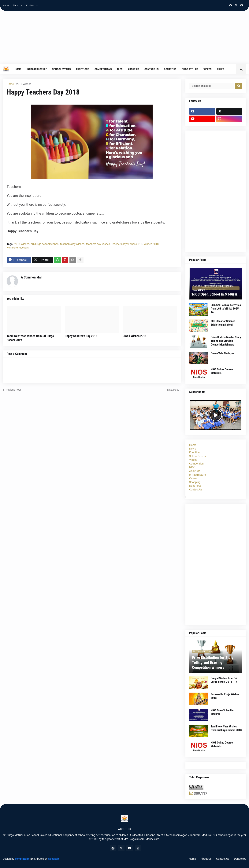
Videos (193, 460)
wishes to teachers (18, 248)
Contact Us (32, 5)
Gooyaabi (54, 859)
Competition (196, 464)
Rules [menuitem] (221, 69)
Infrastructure (197, 475)
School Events (197, 456)
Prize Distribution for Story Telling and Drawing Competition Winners (226, 341)
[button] (241, 69)
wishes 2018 (151, 244)
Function (194, 452)
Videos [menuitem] (208, 69)
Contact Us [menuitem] (152, 69)
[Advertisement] (124, 39)
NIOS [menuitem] (120, 69)
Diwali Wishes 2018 (134, 336)
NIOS (192, 467)
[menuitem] (229, 69)
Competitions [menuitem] (103, 69)
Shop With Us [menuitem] (190, 69)
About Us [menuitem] (134, 69)
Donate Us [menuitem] (170, 69)
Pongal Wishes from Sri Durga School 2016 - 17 (224, 680)
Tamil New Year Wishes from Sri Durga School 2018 (226, 728)
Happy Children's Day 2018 (81, 336)
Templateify (22, 859)
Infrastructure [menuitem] (37, 69)
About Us (18, 5)
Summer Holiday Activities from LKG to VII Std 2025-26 (226, 309)
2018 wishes (24, 84)
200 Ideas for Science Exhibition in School (223, 323)
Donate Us (195, 486)
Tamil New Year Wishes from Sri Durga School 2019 (30, 338)
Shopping (195, 482)
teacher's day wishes (72, 244)
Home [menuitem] (18, 69)
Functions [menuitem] (83, 69)
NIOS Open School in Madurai (215, 294)
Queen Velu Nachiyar (222, 353)
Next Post (173, 390)
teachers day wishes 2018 (127, 244)
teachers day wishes (98, 244)
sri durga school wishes (45, 244)
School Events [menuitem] (61, 69)
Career (193, 478)
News (193, 449)
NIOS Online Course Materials (222, 371)
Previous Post (13, 390)
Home (6, 5)
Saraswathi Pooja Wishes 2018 (225, 696)
